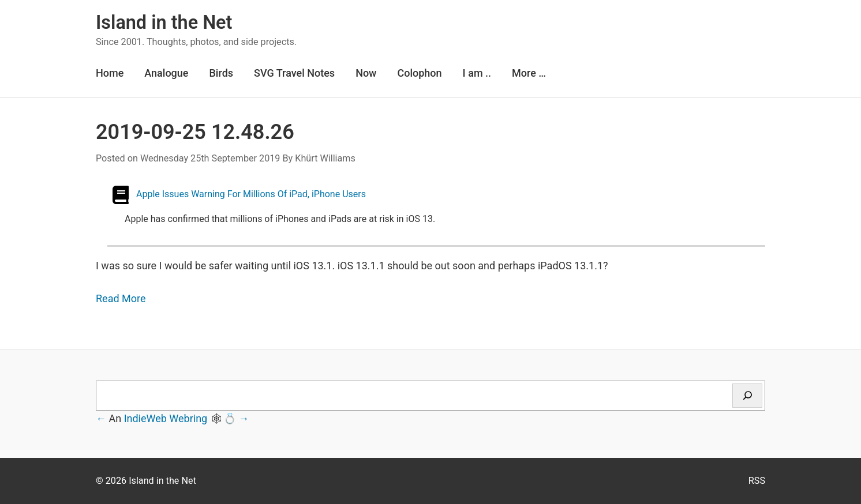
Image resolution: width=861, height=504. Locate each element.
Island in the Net (164, 22)
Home (110, 73)
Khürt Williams (325, 158)
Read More (121, 298)
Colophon (419, 73)
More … (529, 73)
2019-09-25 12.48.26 (195, 132)
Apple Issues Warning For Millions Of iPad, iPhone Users (251, 194)
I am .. (477, 73)
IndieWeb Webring (166, 418)
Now (366, 73)
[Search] (747, 396)
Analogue (166, 73)
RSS (757, 481)
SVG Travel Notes (294, 73)
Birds (221, 73)
